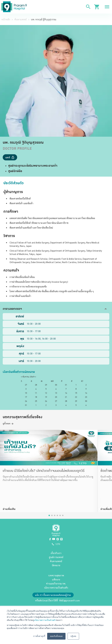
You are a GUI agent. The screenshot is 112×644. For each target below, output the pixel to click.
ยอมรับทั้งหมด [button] (56, 636)
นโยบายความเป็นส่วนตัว (45, 620)
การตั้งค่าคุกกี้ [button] (39, 636)
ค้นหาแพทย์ (21, 19)
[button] (56, 309)
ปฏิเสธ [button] (73, 636)
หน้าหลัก (6, 19)
